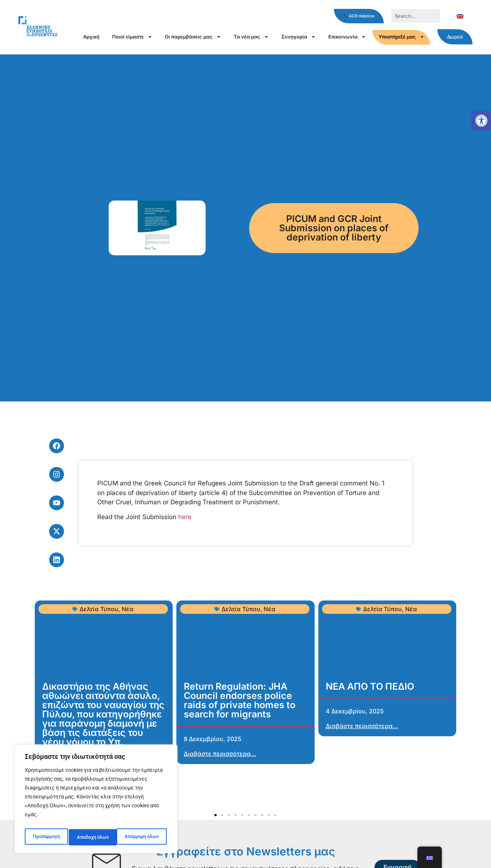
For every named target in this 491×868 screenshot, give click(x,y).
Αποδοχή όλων (144, 837)
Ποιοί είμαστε (132, 37)
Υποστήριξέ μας (402, 37)
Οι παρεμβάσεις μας (193, 37)
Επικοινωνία (347, 37)
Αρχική (91, 37)
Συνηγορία (299, 37)
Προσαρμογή (45, 837)
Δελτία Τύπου (99, 609)
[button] (481, 121)
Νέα (128, 609)
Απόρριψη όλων (93, 837)
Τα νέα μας (251, 37)
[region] (96, 801)
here (185, 517)
